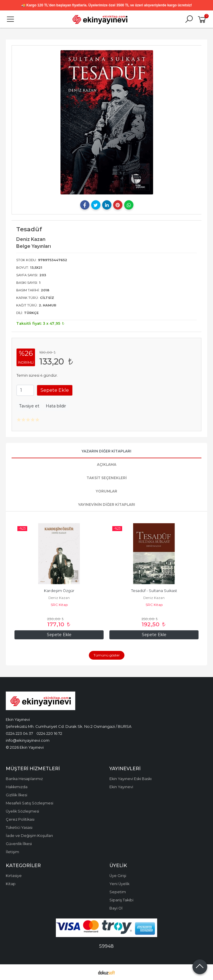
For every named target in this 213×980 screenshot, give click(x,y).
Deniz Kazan (59, 598)
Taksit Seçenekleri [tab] (107, 478)
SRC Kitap (59, 605)
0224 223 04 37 (19, 733)
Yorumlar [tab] (106, 491)
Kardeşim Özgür (59, 591)
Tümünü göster (107, 655)
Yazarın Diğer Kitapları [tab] (106, 451)
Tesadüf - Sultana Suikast (154, 591)
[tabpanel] (107, 122)
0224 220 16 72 (49, 733)
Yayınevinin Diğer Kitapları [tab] (107, 505)
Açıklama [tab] (107, 464)
